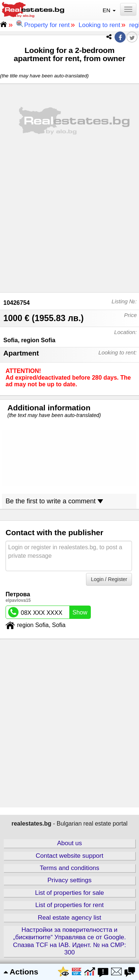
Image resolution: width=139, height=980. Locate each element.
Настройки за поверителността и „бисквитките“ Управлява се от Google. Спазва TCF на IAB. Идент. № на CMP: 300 (69, 941)
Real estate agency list (69, 918)
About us (69, 843)
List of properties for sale (69, 893)
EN (110, 10)
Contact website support (69, 856)
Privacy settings (69, 880)
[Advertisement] (69, 217)
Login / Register (109, 579)
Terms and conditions (69, 868)
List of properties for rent (69, 905)
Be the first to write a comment (54, 501)
